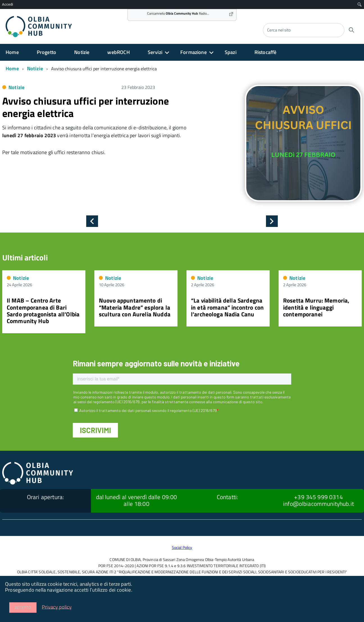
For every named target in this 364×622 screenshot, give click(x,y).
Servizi (155, 52)
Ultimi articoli (25, 257)
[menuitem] (360, 4)
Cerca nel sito (279, 30)
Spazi (231, 52)
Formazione (194, 52)
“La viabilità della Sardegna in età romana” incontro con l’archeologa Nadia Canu (227, 307)
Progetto (46, 52)
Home (12, 52)
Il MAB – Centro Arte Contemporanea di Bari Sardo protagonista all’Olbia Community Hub (43, 310)
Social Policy (182, 547)
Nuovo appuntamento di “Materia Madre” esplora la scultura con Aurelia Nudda (135, 307)
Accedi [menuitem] (7, 4)
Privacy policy (57, 607)
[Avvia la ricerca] (351, 30)
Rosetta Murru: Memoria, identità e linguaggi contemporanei (316, 307)
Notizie (82, 52)
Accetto (23, 608)
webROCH (118, 52)
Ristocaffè (266, 52)
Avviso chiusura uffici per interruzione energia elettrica (86, 107)
